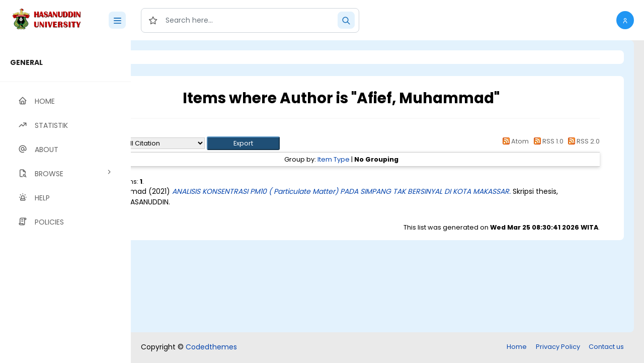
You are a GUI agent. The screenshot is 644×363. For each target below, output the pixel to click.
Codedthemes (211, 347)
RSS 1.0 (547, 141)
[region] (65, 202)
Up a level (185, 132)
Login (174, 57)
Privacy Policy (558, 347)
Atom (514, 141)
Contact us (606, 347)
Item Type (375, 159)
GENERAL (26, 62)
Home (517, 347)
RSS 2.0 (582, 141)
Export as (180, 143)
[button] (625, 20)
